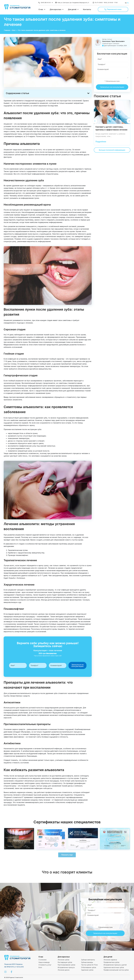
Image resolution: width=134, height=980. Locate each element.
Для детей (108, 957)
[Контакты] (87, 9)
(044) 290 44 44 (46, 3)
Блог (14, 30)
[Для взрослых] (57, 9)
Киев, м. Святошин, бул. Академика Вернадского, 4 (73, 3)
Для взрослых (64, 957)
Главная (7, 30)
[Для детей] (73, 9)
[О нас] (42, 9)
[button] (88, 93)
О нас (41, 957)
